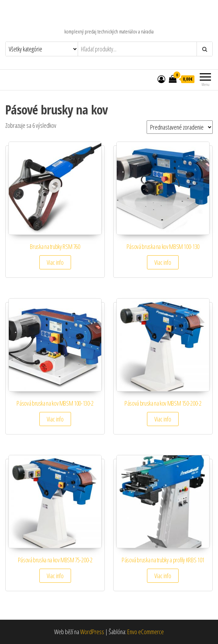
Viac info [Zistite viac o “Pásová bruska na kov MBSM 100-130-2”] (55, 419)
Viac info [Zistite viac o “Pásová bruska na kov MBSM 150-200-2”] (163, 419)
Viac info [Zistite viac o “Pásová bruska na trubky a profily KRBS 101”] (163, 576)
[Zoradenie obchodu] (180, 127)
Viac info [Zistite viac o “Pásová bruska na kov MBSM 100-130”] (163, 262)
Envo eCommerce (146, 632)
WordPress (92, 632)
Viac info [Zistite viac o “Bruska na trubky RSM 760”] (55, 262)
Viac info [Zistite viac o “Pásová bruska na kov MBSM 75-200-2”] (55, 576)
